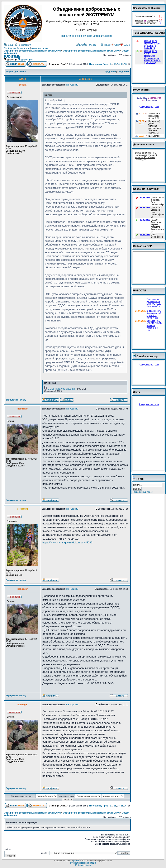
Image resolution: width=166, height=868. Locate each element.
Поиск (106, 45)
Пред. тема (110, 72)
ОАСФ (125, 45)
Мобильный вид (83, 865)
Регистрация (23, 45)
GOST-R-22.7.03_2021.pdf (61, 389)
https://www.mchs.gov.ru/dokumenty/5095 (67, 542)
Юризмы (13, 56)
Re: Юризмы (72, 85)
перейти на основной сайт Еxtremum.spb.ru (87, 36)
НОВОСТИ (140, 291)
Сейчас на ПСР (143, 246)
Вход (9, 45)
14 (118, 64)
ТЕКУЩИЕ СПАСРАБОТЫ (149, 33)
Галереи (90, 45)
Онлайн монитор (147, 357)
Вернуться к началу (16, 400)
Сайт (116, 45)
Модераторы (25, 59)
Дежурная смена (144, 145)
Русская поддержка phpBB (83, 863)
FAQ (80, 45)
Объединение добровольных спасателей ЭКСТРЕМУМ (32, 51)
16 (125, 64)
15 (122, 64)
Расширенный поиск (143, 492)
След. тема (123, 72)
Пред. (106, 64)
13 (115, 64)
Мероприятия (142, 90)
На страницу (96, 64)
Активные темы (40, 48)
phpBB (76, 861)
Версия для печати (16, 72)
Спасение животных (146, 189)
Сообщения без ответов (17, 48)
